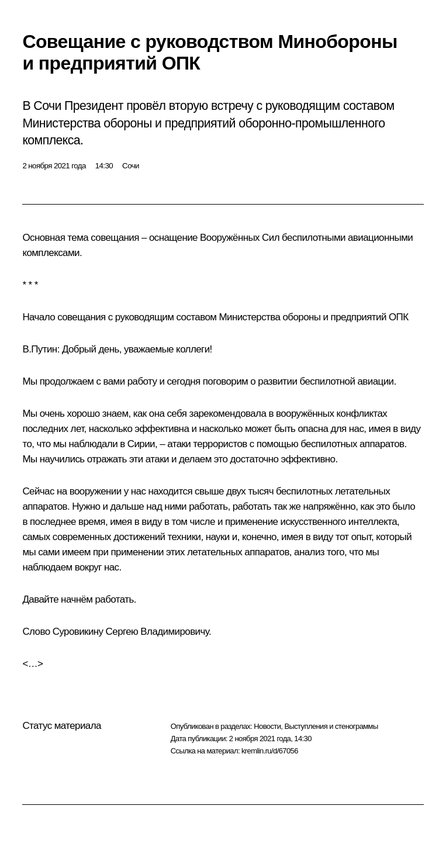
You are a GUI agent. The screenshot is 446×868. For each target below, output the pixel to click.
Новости (267, 726)
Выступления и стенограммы (331, 726)
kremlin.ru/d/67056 (270, 751)
